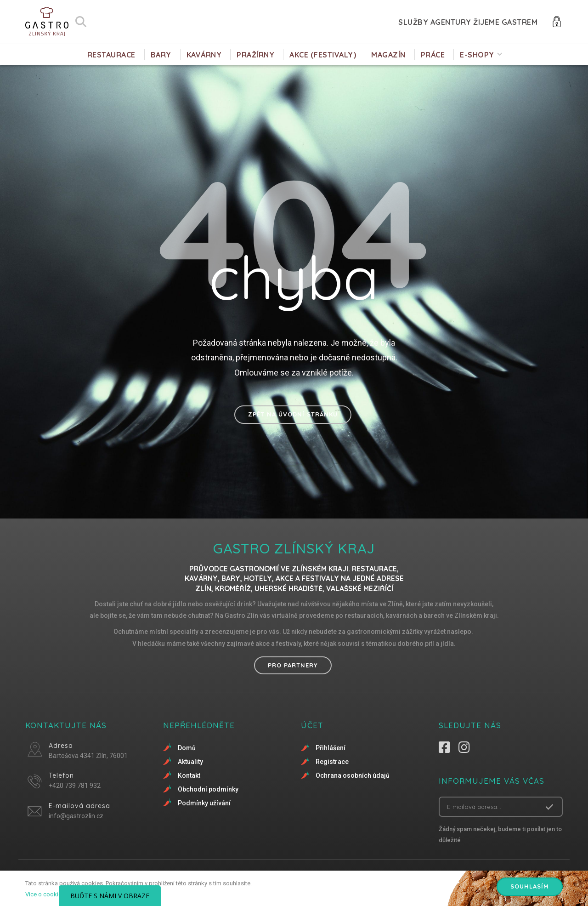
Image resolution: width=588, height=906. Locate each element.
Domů (187, 748)
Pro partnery (293, 665)
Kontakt (189, 775)
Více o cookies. (46, 894)
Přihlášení (331, 748)
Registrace (332, 762)
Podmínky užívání (204, 803)
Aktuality (190, 762)
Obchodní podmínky (208, 789)
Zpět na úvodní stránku (293, 414)
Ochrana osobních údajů (353, 775)
